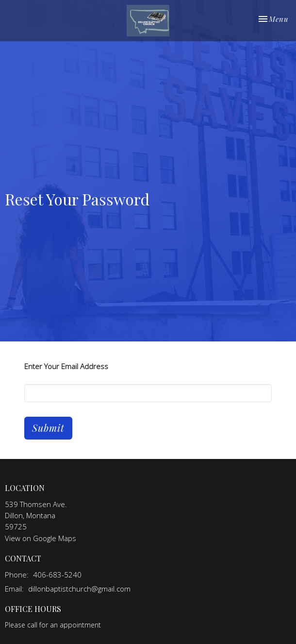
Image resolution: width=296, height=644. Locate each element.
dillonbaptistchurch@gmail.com (79, 589)
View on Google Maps (41, 538)
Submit (48, 428)
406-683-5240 (57, 575)
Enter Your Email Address (66, 366)
